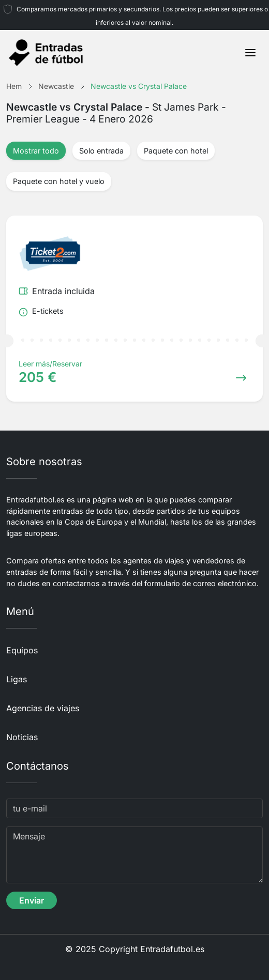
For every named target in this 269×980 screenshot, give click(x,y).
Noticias (22, 737)
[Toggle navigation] (250, 53)
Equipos (22, 650)
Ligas (17, 679)
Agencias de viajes (43, 708)
